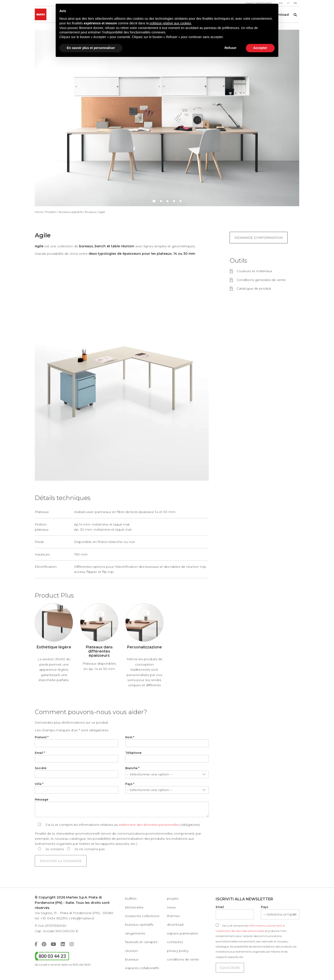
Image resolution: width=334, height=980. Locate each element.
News (171, 907)
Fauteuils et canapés (141, 942)
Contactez (175, 942)
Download (175, 924)
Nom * (130, 737)
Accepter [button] (260, 48)
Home (39, 212)
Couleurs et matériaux (254, 271)
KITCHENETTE (134, 907)
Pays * (130, 784)
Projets (173, 898)
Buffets (131, 898)
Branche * (132, 768)
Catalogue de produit (254, 288)
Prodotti (51, 212)
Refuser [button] (231, 48)
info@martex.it (82, 918)
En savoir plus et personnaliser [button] (91, 48)
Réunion (132, 951)
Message (42, 799)
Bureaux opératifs (71, 212)
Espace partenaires (182, 933)
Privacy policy (178, 951)
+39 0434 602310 (54, 918)
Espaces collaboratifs (142, 968)
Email (220, 907)
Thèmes (173, 916)
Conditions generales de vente (261, 280)
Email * (40, 753)
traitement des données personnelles (149, 825)
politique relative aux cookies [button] (170, 23)
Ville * (39, 784)
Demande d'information (259, 238)
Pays (265, 907)
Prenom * (42, 737)
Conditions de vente (183, 959)
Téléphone (133, 753)
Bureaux (91, 212)
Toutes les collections (142, 916)
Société (41, 768)
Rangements (135, 933)
